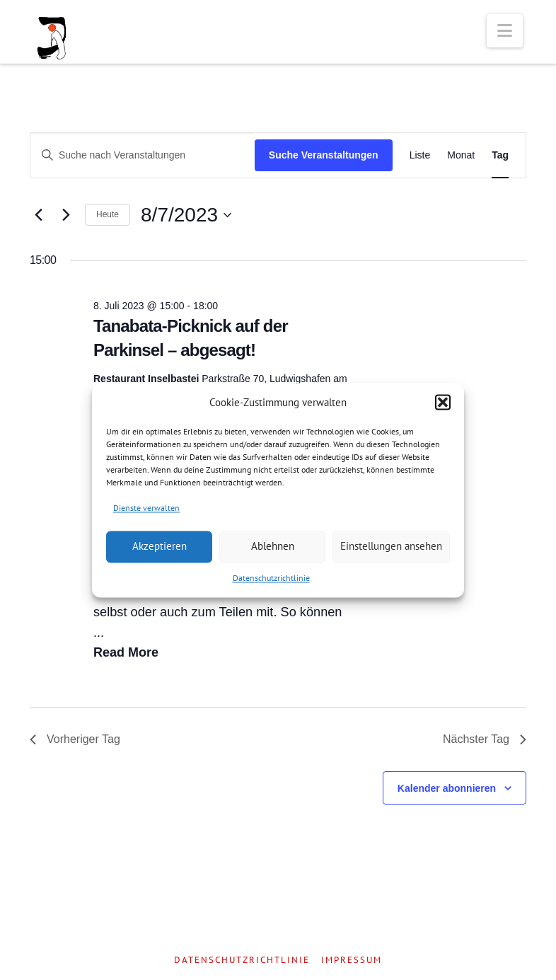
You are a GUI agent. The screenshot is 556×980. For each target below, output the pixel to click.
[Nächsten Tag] (66, 215)
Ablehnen (273, 547)
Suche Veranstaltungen (324, 155)
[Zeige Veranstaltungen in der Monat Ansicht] (461, 155)
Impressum (352, 960)
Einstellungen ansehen (391, 547)
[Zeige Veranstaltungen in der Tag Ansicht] (500, 155)
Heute (108, 214)
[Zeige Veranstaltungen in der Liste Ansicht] (420, 155)
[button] (443, 403)
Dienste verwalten (146, 508)
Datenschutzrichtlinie (271, 578)
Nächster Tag (485, 739)
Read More (126, 652)
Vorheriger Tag (75, 739)
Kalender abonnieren (447, 788)
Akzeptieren (160, 547)
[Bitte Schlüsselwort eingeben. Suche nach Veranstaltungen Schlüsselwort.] (143, 155)
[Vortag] (38, 215)
